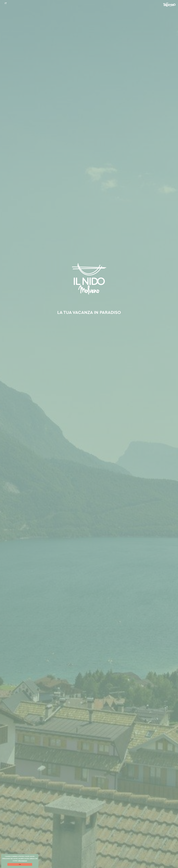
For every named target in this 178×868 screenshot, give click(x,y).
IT (6, 3)
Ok (20, 864)
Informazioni (23, 861)
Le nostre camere (100, 322)
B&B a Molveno (77, 322)
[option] (89, 434)
